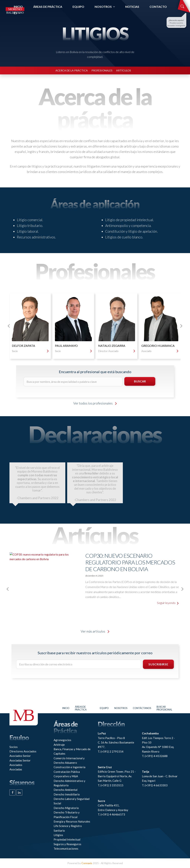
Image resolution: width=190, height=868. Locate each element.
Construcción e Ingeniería (69, 767)
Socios (14, 747)
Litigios (58, 835)
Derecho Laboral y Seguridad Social (72, 801)
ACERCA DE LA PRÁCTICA (72, 70)
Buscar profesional (164, 708)
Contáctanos (142, 708)
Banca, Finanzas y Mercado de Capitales (72, 751)
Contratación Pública (67, 772)
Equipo (104, 708)
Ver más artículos (95, 631)
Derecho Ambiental (65, 790)
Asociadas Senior (20, 760)
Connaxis (87, 863)
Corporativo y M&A (66, 776)
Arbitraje (59, 745)
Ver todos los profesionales (95, 403)
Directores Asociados (23, 751)
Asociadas (16, 769)
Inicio (66, 708)
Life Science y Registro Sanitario (68, 828)
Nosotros (121, 708)
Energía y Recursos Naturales (72, 821)
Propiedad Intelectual (67, 839)
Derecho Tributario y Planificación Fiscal (67, 815)
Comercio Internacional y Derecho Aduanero (69, 760)
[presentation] (9, 326)
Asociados (16, 765)
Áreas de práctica (81, 708)
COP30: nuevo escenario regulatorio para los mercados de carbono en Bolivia (130, 562)
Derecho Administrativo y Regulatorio (69, 783)
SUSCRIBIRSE (158, 664)
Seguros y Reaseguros (67, 844)
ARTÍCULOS (124, 70)
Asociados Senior (20, 756)
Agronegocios (62, 740)
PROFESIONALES (102, 70)
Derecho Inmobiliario (67, 794)
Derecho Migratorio (66, 808)
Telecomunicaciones (66, 849)
